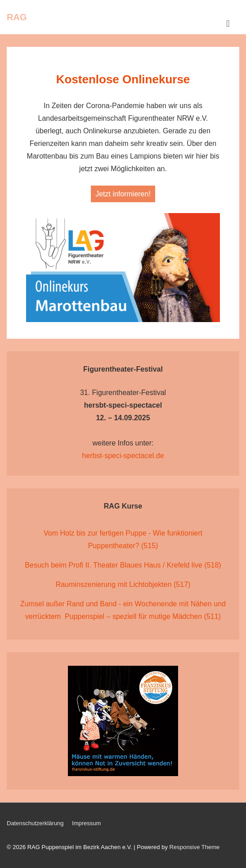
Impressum (86, 823)
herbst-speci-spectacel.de (123, 456)
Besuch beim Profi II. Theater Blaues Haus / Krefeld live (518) (123, 565)
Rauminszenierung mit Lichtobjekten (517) (123, 584)
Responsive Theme (195, 847)
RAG (17, 17)
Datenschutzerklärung (35, 823)
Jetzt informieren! (123, 194)
